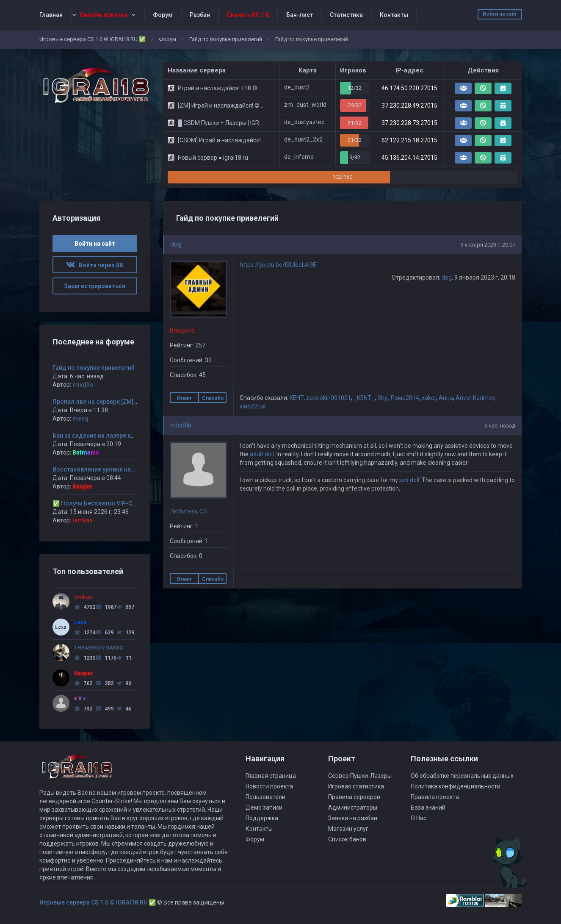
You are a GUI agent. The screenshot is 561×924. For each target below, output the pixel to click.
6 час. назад (500, 426)
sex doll (409, 480)
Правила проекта (435, 797)
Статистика (346, 15)
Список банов (347, 839)
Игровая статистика (356, 786)
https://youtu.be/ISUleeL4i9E (278, 265)
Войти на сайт (500, 14)
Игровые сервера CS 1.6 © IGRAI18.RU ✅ (93, 39)
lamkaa (83, 520)
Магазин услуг (348, 829)
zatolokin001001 (329, 398)
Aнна (446, 398)
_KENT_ (364, 398)
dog (176, 244)
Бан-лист (300, 15)
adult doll (262, 454)
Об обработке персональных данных (462, 776)
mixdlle (181, 425)
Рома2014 (405, 398)
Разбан (200, 15)
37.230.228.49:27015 (409, 105)
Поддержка (262, 818)
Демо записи (264, 807)
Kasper (82, 486)
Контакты (394, 15)
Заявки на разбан (353, 818)
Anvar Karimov (475, 398)
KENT (297, 398)
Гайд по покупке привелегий (94, 368)
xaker (429, 398)
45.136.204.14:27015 (409, 158)
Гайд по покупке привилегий (226, 39)
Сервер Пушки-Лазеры (360, 776)
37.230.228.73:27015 (409, 123)
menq (80, 419)
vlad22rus (253, 406)
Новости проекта (269, 786)
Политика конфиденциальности (456, 786)
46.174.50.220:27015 (409, 88)
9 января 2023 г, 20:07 (488, 245)
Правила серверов (354, 797)
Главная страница (271, 776)
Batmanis (86, 452)
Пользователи (265, 797)
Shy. (383, 398)
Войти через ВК (95, 265)
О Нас (419, 818)
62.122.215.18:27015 (409, 140)
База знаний (428, 807)
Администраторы (353, 807)
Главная (51, 15)
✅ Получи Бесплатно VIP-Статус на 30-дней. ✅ (122, 503)
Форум (163, 15)
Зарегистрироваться (95, 286)
